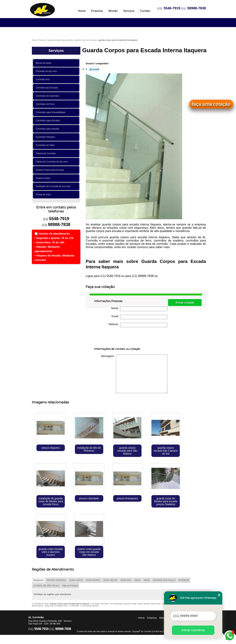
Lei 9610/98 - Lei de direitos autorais (84, 606)
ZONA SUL (126, 580)
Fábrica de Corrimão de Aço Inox (52, 162)
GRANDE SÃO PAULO (164, 580)
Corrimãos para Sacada (48, 129)
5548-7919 (172, 8)
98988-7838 (197, 8)
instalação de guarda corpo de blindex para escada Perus (51, 501)
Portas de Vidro (44, 195)
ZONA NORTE (93, 580)
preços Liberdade (89, 498)
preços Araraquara (127, 498)
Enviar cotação (185, 303)
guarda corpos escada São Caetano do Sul (166, 451)
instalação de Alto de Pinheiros (89, 449)
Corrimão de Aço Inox (47, 71)
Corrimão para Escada (47, 88)
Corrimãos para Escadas (48, 121)
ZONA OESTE (110, 580)
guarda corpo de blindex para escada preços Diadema (166, 501)
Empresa (97, 11)
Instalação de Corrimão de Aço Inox (54, 186)
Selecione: (38, 580)
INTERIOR (184, 580)
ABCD (137, 580)
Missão (113, 11)
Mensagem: (134, 374)
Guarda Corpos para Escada (50, 170)
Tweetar (94, 69)
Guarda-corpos (44, 178)
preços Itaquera (51, 448)
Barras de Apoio (44, 63)
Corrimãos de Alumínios (48, 96)
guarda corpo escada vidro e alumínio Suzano (51, 552)
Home (82, 11)
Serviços (129, 11)
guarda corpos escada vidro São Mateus (127, 451)
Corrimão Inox (43, 79)
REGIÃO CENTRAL (56, 580)
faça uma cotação (211, 104)
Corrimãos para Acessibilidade (51, 112)
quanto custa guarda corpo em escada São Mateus (89, 552)
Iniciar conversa (193, 630)
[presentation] (117, 338)
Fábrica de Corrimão (46, 153)
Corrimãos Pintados (46, 137)
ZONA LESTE (76, 580)
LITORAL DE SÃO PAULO (46, 586)
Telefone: (138, 325)
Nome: (139, 309)
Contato (145, 11)
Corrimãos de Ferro (46, 104)
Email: (140, 317)
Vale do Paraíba (70, 586)
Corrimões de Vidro (46, 145)
